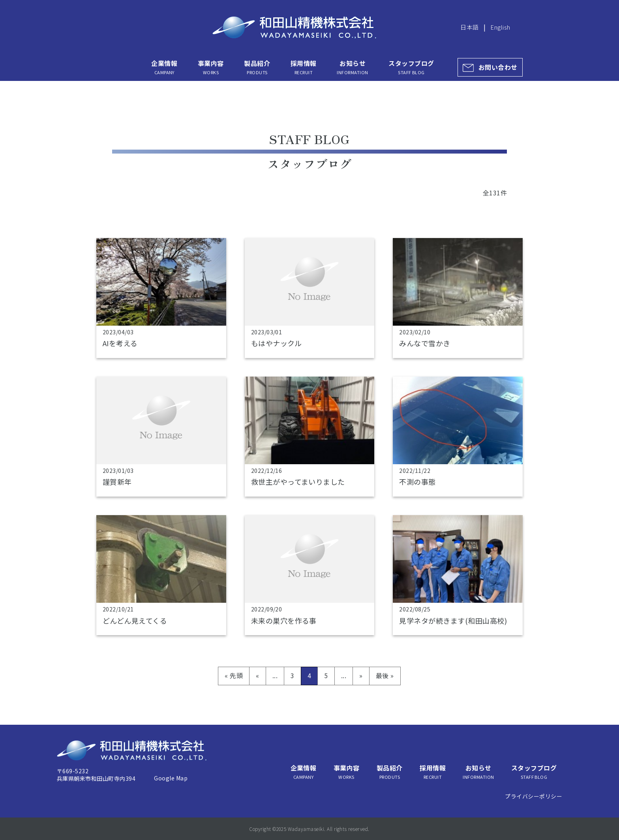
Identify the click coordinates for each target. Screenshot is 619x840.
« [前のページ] (257, 675)
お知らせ (352, 67)
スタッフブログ (411, 67)
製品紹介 (257, 67)
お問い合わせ (498, 67)
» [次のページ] (361, 675)
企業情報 (164, 67)
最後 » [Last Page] (385, 675)
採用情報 (304, 67)
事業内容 (211, 67)
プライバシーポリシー (534, 796)
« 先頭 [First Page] (234, 675)
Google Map (171, 778)
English (500, 27)
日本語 (469, 27)
